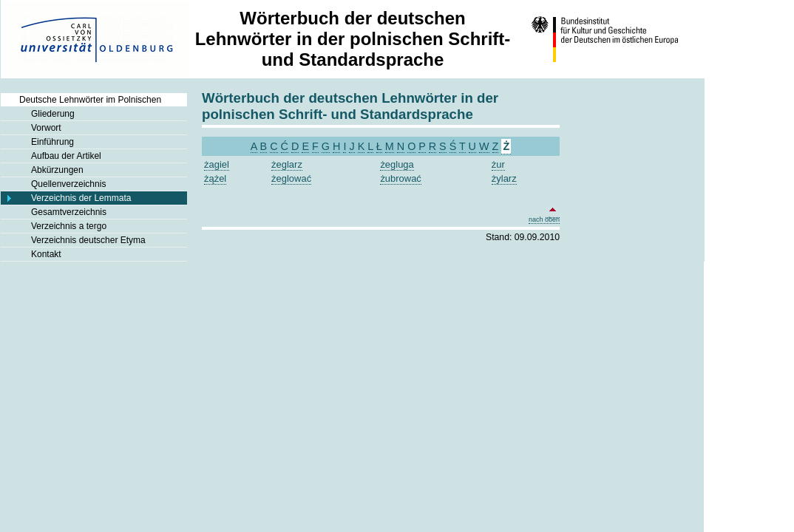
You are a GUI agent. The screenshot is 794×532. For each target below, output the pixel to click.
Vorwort (46, 128)
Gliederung (53, 114)
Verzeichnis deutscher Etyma (88, 240)
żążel (215, 178)
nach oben (544, 216)
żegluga (397, 164)
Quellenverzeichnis (68, 184)
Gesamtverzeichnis (69, 212)
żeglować (291, 178)
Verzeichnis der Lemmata (81, 198)
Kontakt (46, 254)
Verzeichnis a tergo (69, 226)
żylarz (504, 178)
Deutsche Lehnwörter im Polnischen (90, 100)
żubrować (400, 178)
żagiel (217, 164)
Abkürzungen (57, 170)
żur (498, 164)
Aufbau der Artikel (66, 156)
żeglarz (287, 164)
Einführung (52, 142)
